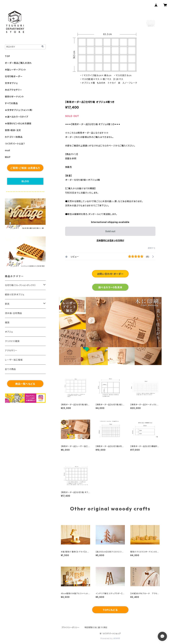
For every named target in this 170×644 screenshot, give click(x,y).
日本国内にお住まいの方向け (110, 240)
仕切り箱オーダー (14, 76)
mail (7, 150)
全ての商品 (10, 369)
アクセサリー (11, 350)
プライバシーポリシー (71, 627)
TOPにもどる (110, 610)
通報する (152, 248)
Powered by (110, 638)
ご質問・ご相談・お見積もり (25, 168)
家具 (7, 304)
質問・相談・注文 (13, 130)
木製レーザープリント (16, 70)
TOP (7, 56)
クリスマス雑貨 (12, 341)
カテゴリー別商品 (14, 137)
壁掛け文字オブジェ (15, 294)
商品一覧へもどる (25, 384)
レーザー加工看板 (14, 360)
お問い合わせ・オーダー (110, 274)
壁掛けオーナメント (14, 97)
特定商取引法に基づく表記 (96, 627)
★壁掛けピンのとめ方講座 (18, 123)
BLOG (25, 181)
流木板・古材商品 (13, 313)
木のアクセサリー (13, 90)
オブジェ (9, 332)
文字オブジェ (11, 83)
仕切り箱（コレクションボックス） (21, 285)
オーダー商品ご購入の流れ (18, 63)
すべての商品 (11, 103)
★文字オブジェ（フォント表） (19, 110)
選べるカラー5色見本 (110, 287)
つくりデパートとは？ (15, 144)
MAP (8, 157)
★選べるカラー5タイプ (17, 117)
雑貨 (7, 322)
